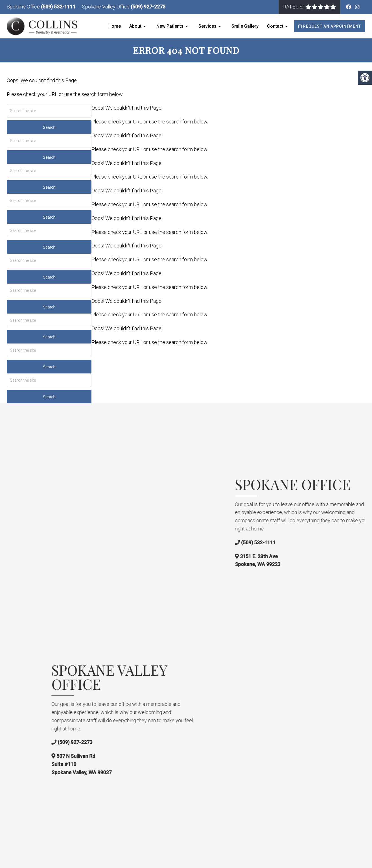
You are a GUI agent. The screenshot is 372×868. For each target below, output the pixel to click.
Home (115, 26)
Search (49, 127)
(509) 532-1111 (58, 7)
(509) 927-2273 (148, 7)
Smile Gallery (245, 26)
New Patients (170, 26)
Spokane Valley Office (106, 7)
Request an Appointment (330, 26)
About (135, 26)
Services (207, 26)
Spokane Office (24, 7)
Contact (275, 26)
